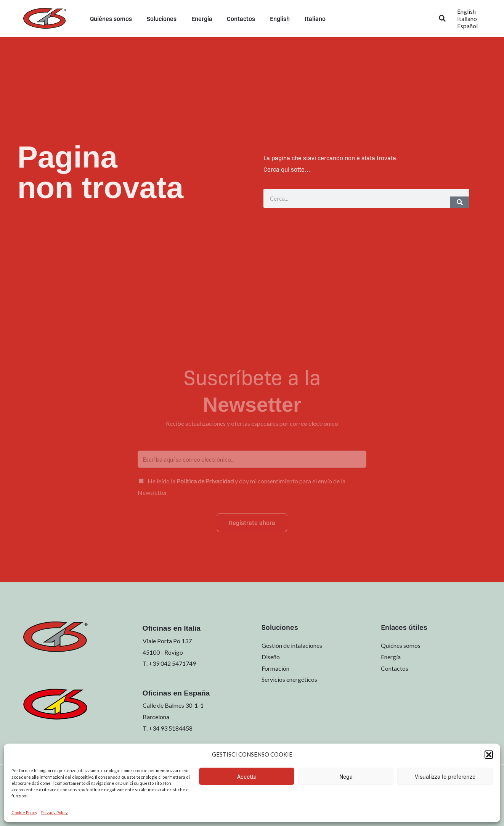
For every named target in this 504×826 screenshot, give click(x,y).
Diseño (271, 657)
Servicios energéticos (289, 680)
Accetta (247, 776)
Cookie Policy (24, 812)
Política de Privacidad (205, 481)
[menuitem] (268, 18)
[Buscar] (460, 202)
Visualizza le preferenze (445, 776)
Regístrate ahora (252, 522)
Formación (275, 668)
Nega (346, 776)
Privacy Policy (55, 812)
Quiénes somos (110, 18)
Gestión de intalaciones (292, 645)
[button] (489, 755)
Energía (195, 18)
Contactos (232, 18)
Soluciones (158, 18)
